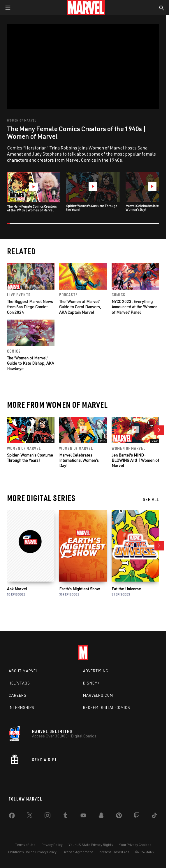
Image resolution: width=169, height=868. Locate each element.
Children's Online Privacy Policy (32, 852)
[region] (83, 67)
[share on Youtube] (83, 817)
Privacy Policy (52, 845)
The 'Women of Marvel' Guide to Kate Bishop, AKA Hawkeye (30, 363)
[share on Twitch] (137, 817)
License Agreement (78, 852)
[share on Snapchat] (101, 817)
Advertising (96, 671)
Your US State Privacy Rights (91, 845)
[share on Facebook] (12, 817)
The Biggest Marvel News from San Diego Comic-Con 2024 (30, 307)
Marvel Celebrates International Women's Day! (79, 460)
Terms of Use (25, 845)
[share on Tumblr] (65, 817)
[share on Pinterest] (119, 817)
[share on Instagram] (47, 817)
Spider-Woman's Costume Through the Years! (30, 458)
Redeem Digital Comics (107, 707)
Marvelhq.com (98, 695)
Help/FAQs (19, 683)
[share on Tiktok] (154, 817)
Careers (18, 695)
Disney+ (91, 683)
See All (151, 499)
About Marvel (23, 671)
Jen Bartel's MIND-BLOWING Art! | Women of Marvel (135, 460)
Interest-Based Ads (114, 852)
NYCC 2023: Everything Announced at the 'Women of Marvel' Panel (134, 307)
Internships (22, 707)
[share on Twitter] (30, 817)
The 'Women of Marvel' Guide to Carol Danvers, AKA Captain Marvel (80, 307)
